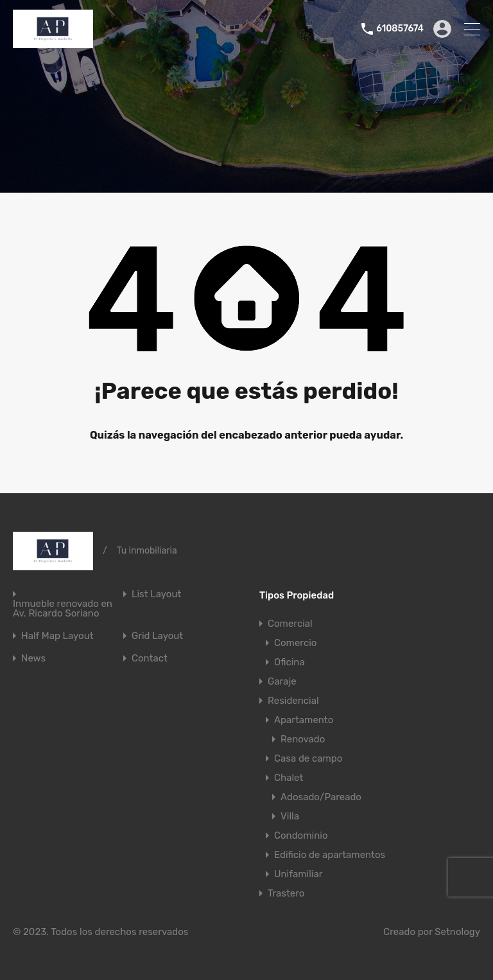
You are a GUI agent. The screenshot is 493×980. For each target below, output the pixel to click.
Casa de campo (308, 758)
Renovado (303, 739)
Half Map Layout (57, 636)
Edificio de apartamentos (330, 855)
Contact (150, 659)
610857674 (400, 29)
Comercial (290, 624)
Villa (290, 816)
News (33, 659)
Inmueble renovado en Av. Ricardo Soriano (63, 609)
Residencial (293, 701)
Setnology (457, 932)
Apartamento (304, 720)
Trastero (286, 893)
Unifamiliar (298, 874)
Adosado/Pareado (321, 797)
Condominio (301, 836)
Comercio (295, 643)
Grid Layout (157, 636)
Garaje (282, 681)
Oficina (290, 662)
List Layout (156, 594)
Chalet (289, 778)
